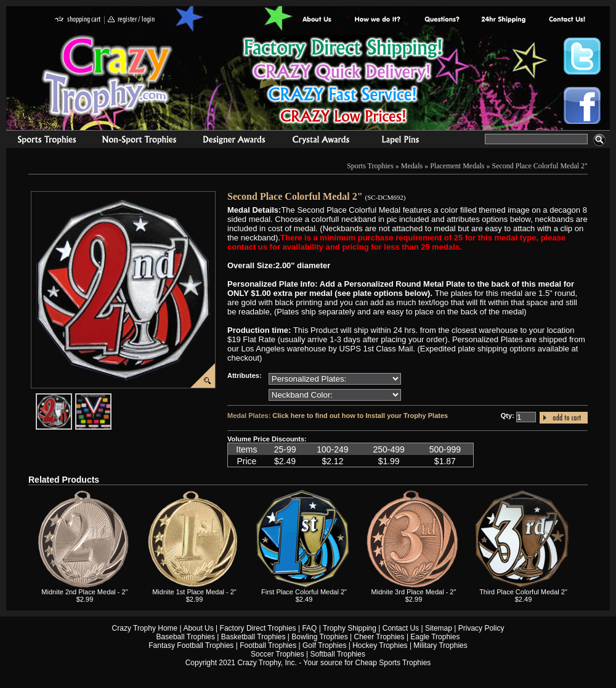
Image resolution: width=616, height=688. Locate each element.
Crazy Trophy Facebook (582, 105)
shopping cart (78, 20)
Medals (412, 166)
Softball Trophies (338, 654)
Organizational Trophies (139, 141)
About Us (317, 20)
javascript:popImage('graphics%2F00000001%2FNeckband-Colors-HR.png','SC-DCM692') (111, 398)
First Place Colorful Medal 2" (304, 592)
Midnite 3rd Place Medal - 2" (414, 592)
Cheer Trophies (379, 637)
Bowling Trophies (319, 637)
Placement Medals (457, 166)
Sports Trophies (42, 141)
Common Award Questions (442, 20)
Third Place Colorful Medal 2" (523, 592)
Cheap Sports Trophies (393, 663)
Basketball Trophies (253, 637)
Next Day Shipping (503, 20)
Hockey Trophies (380, 645)
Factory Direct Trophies (378, 20)
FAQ (309, 628)
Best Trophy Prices (343, 82)
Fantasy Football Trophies (191, 645)
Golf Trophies (324, 645)
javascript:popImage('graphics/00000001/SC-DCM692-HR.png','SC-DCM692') (71, 398)
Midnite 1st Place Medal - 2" (194, 592)
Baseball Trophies (186, 637)
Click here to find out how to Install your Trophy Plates (360, 416)
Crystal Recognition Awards (321, 141)
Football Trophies (268, 645)
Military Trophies (440, 645)
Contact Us (401, 628)
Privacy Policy (481, 628)
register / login (131, 20)
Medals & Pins (403, 141)
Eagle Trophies (435, 637)
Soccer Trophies (278, 654)
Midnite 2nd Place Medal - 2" (84, 592)
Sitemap (439, 628)
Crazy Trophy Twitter (582, 56)
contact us (566, 20)
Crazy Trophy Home (145, 628)
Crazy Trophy (108, 76)
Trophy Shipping (350, 628)
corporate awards (234, 141)
